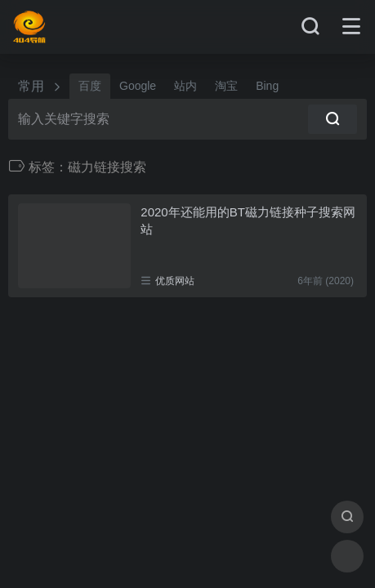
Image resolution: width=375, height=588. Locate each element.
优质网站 (175, 281)
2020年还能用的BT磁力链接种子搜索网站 (248, 220)
